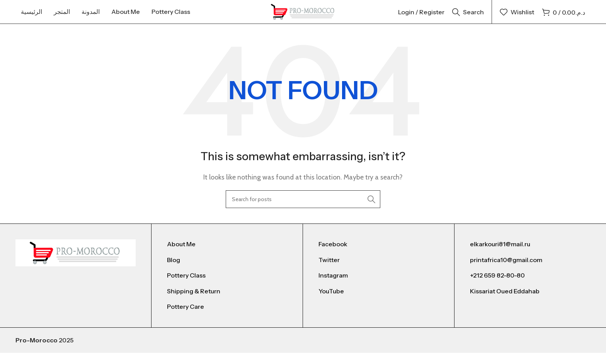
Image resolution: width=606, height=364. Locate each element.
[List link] (227, 256)
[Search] (468, 17)
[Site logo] (303, 17)
